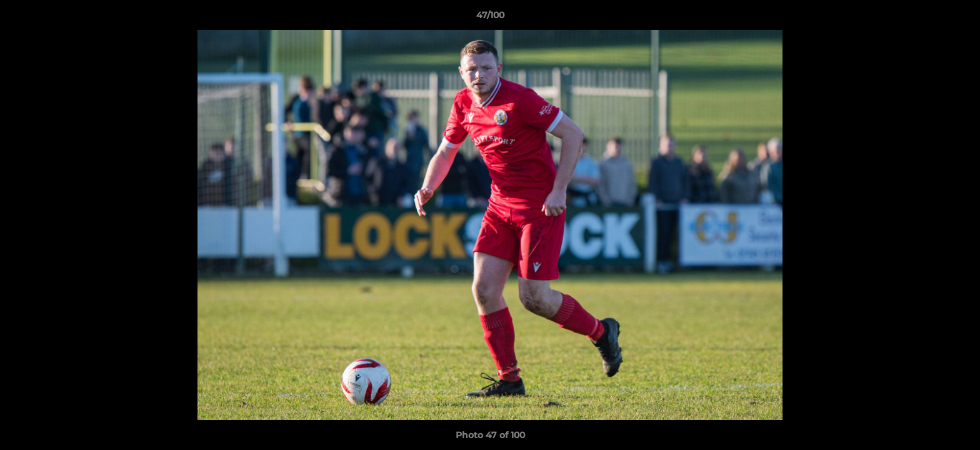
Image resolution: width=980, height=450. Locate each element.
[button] (957, 18)
